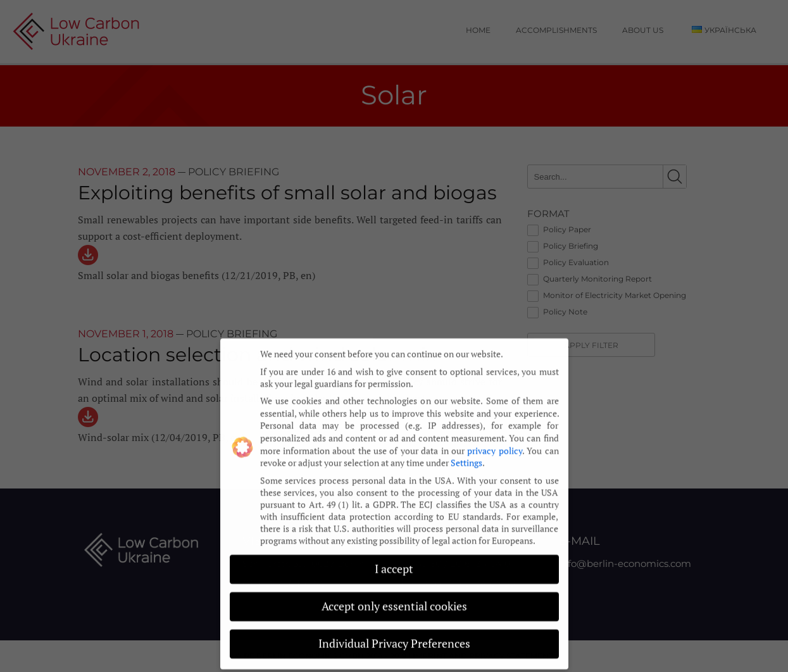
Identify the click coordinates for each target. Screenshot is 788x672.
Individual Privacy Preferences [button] (394, 635)
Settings (466, 454)
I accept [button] (394, 561)
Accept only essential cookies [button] (394, 598)
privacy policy (494, 442)
